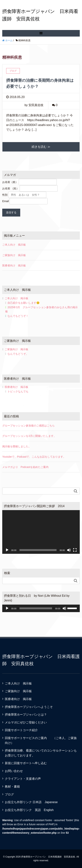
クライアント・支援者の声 (23, 779)
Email (6, 201)
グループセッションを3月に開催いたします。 (29, 436)
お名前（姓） (10, 182)
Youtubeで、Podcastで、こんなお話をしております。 (34, 457)
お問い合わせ (14, 771)
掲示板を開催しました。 (17, 446)
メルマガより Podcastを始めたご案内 (25, 467)
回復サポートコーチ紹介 (21, 730)
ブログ (9, 794)
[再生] (7, 550)
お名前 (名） (11, 188)
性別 (5, 195)
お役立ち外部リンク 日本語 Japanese (31, 802)
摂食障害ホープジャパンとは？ (26, 715)
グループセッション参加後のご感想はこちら (28, 426)
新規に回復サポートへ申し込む (26, 763)
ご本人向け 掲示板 (14, 245)
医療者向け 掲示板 (14, 265)
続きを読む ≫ (41, 147)
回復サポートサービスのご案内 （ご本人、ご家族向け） (41, 740)
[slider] (36, 608)
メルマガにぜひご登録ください (26, 722)
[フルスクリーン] (75, 550)
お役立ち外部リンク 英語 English (29, 810)
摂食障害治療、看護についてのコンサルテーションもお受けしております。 (41, 753)
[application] (41, 532)
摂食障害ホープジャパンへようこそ (29, 707)
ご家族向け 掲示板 (14, 255)
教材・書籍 (12, 787)
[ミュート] (69, 550)
